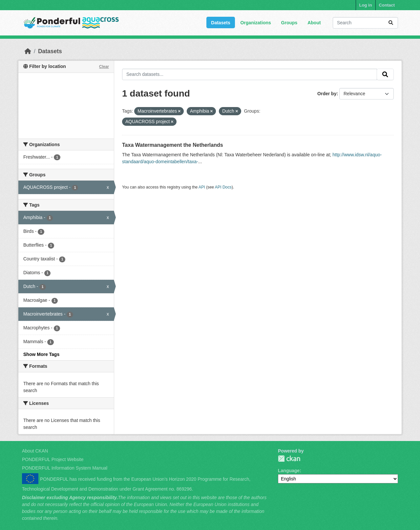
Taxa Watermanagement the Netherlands (173, 145)
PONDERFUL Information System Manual (65, 468)
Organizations (255, 23)
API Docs (223, 187)
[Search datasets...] (365, 23)
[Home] (28, 51)
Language (289, 471)
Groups (289, 23)
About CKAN (35, 451)
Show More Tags (41, 354)
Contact (387, 5)
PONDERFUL (289, 459)
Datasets (220, 23)
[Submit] (391, 23)
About (314, 23)
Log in (366, 5)
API (202, 187)
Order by (327, 94)
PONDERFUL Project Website (53, 459)
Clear (104, 67)
